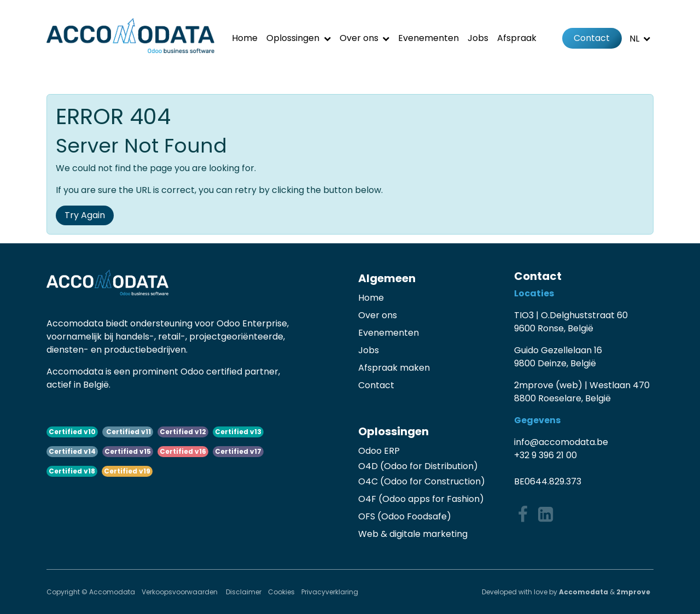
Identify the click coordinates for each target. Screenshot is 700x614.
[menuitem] (245, 38)
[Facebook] (523, 514)
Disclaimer (244, 592)
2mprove (633, 592)
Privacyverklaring (330, 592)
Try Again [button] (85, 215)
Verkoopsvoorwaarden (180, 592)
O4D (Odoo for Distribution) (418, 466)
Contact (592, 38)
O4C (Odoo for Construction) (422, 481)
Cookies (281, 592)
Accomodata (584, 592)
